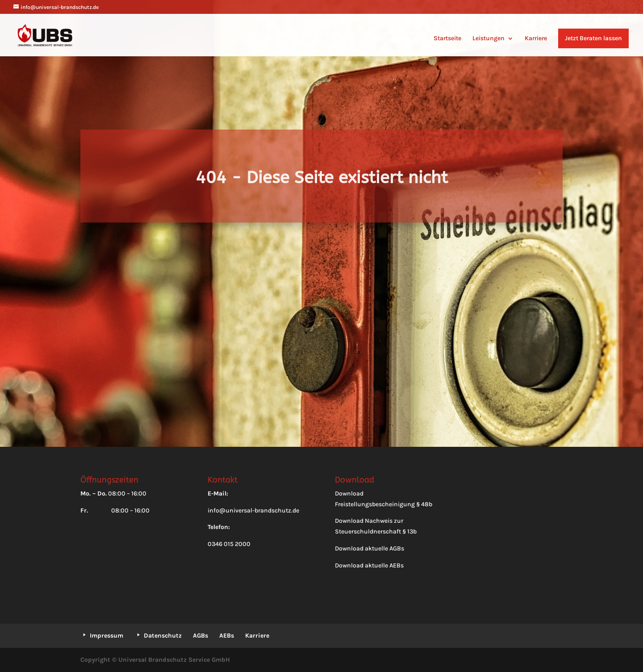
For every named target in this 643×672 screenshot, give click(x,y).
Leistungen (489, 39)
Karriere (536, 39)
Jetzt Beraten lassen (593, 38)
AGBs (200, 636)
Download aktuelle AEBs (369, 565)
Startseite (447, 39)
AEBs (227, 636)
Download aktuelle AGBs (370, 548)
